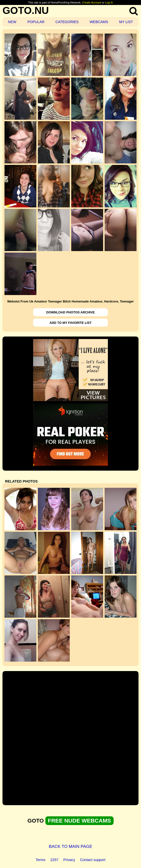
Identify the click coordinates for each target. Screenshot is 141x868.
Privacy (69, 860)
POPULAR (36, 22)
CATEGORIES (67, 22)
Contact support (93, 860)
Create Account (92, 2)
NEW (12, 22)
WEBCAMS (99, 22)
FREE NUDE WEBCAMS (79, 821)
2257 (54, 860)
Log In (109, 2)
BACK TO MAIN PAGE (71, 846)
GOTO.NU (26, 10)
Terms (40, 860)
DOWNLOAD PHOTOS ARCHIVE (71, 312)
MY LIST (126, 22)
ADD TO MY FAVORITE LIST (70, 323)
